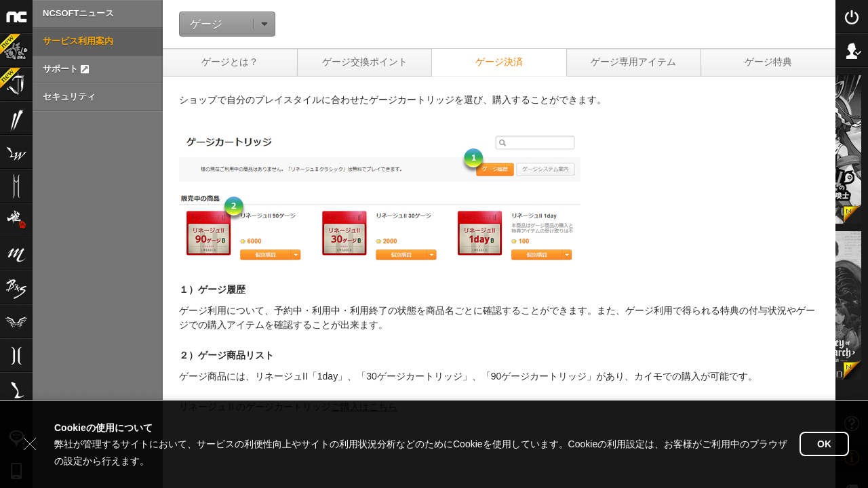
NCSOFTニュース (78, 13)
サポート (66, 69)
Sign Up (852, 50)
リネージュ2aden (16, 355)
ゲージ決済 (499, 62)
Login (852, 16)
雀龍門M (16, 220)
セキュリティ (69, 97)
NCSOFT (16, 16)
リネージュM (16, 253)
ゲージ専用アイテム (633, 62)
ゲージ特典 (768, 62)
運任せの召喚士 (10, 44)
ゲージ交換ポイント (365, 62)
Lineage (16, 389)
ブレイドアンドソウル (16, 287)
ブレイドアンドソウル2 (16, 118)
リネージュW (16, 152)
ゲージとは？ (230, 62)
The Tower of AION (16, 321)
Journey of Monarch (10, 78)
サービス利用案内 (78, 41)
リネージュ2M (16, 186)
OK (824, 444)
